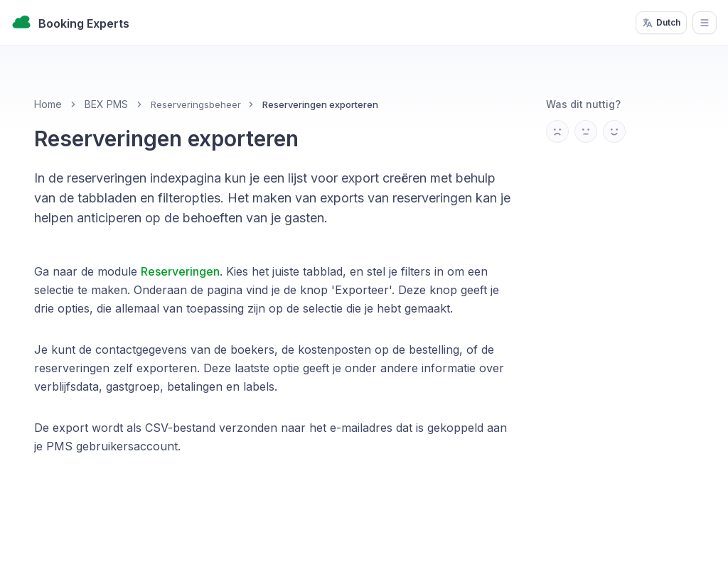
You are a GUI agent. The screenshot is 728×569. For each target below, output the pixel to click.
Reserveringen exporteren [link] (320, 104)
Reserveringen (180, 271)
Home (48, 104)
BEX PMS (106, 104)
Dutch (661, 23)
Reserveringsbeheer (196, 104)
